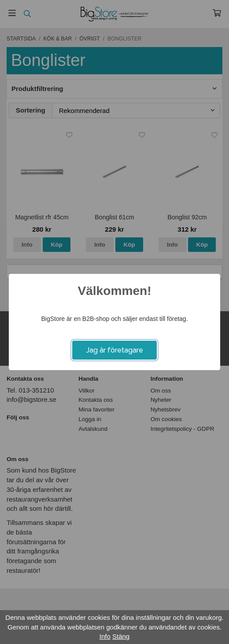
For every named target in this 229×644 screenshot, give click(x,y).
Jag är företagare (115, 350)
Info (105, 636)
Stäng (121, 636)
